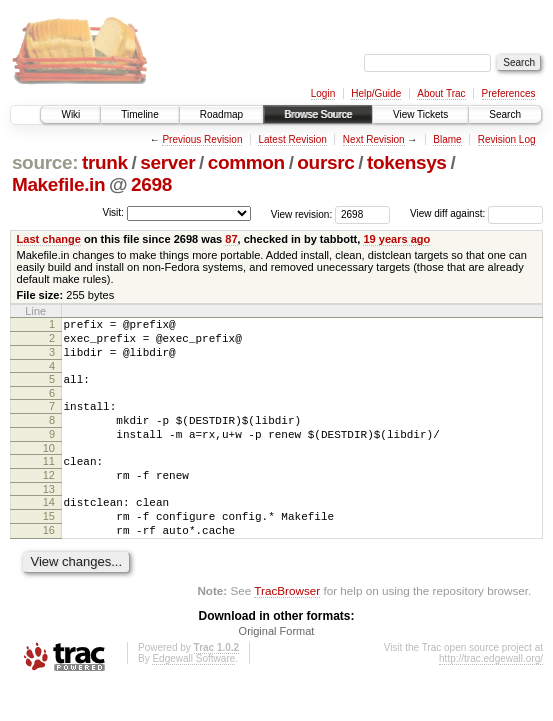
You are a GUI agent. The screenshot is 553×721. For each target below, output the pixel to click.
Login (323, 93)
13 (49, 516)
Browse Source (318, 114)
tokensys (407, 162)
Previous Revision (202, 139)
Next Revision (374, 139)
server (167, 162)
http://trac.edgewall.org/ (491, 694)
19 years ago (396, 239)
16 (49, 563)
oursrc (325, 162)
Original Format (277, 667)
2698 (151, 184)
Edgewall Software (193, 694)
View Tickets (420, 114)
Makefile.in (58, 184)
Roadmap (221, 114)
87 (231, 239)
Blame (447, 139)
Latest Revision (292, 139)
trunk (105, 162)
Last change (49, 239)
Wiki (70, 114)
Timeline (139, 114)
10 (49, 469)
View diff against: (476, 213)
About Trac (441, 93)
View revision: (302, 213)
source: (45, 162)
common (246, 162)
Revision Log (507, 139)
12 (49, 499)
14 (49, 529)
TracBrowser (287, 626)
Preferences (509, 93)
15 (49, 546)
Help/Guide (376, 93)
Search (505, 114)
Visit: (113, 212)
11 (49, 482)
